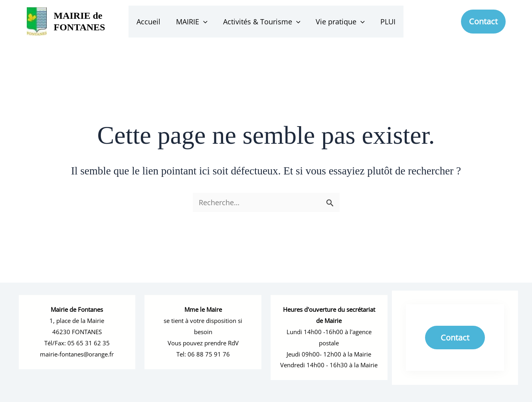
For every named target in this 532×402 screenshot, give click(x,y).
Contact (455, 331)
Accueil (151, 22)
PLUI (386, 22)
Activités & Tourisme (262, 22)
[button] (205, 22)
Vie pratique (339, 22)
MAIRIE (193, 22)
